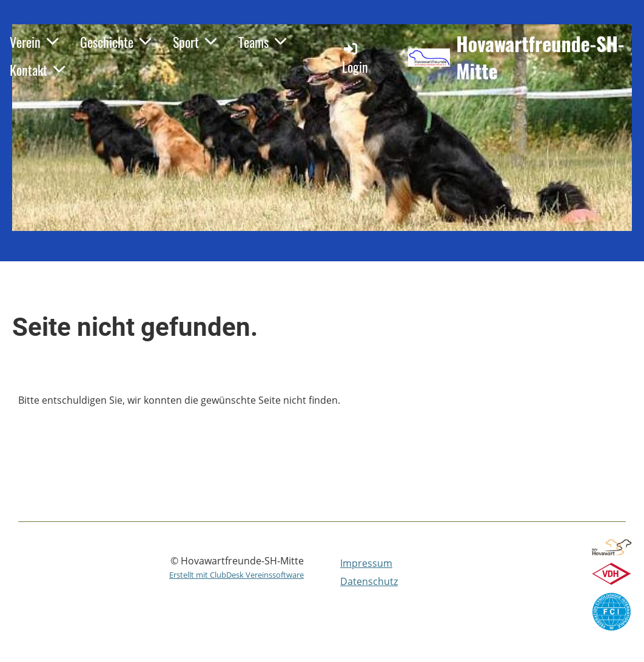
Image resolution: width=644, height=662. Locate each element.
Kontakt (37, 70)
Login (355, 59)
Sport (195, 42)
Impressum (366, 563)
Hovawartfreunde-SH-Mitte (540, 58)
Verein (34, 42)
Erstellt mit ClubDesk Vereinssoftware (236, 575)
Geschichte (116, 42)
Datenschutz (369, 581)
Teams (262, 42)
